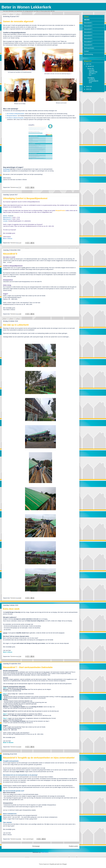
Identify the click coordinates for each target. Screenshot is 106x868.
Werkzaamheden (89, 48)
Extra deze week (11, 609)
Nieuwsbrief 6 (88, 39)
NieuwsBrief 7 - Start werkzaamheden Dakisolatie (28, 667)
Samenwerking (89, 54)
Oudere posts (73, 846)
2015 (88, 89)
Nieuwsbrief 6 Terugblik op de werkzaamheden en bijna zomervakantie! (39, 758)
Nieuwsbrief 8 (88, 45)
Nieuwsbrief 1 (88, 23)
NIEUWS (87, 20)
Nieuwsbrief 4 (88, 32)
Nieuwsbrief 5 (88, 35)
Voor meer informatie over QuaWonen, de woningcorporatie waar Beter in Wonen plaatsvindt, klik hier (29, 11)
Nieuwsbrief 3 (88, 29)
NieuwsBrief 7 (88, 42)
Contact (86, 51)
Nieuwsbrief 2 (88, 26)
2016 (88, 86)
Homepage (36, 846)
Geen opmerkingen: (28, 839)
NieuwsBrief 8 (10, 254)
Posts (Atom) (45, 852)
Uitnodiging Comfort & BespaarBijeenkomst (25, 198)
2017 (88, 64)
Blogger (65, 864)
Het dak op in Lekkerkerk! (16, 325)
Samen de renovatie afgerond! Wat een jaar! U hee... (92, 72)
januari (90, 66)
